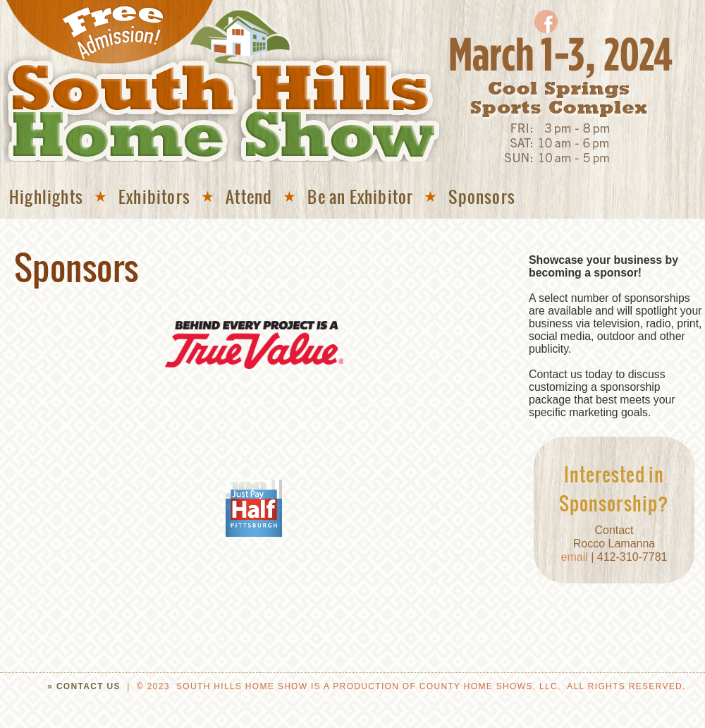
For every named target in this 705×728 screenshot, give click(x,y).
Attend (249, 196)
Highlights (46, 196)
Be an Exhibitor (360, 196)
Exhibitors (154, 196)
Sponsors (482, 196)
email (576, 557)
